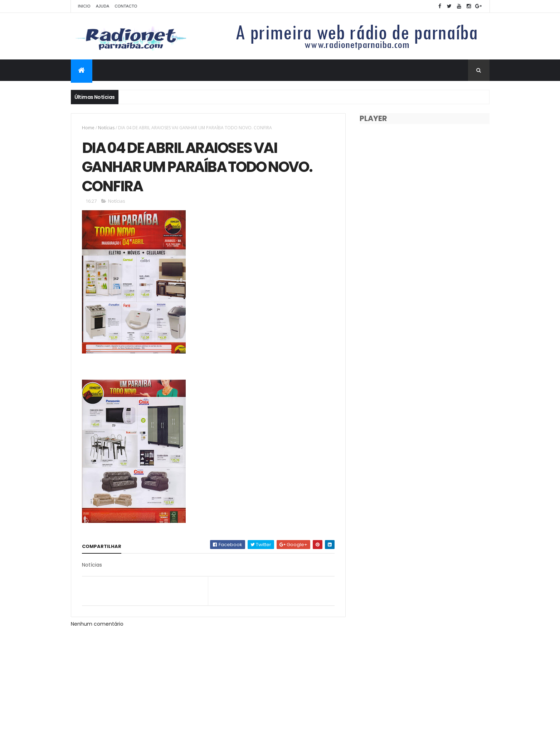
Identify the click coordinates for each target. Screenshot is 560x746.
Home (88, 128)
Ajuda (103, 6)
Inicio (84, 6)
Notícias (106, 128)
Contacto (126, 6)
